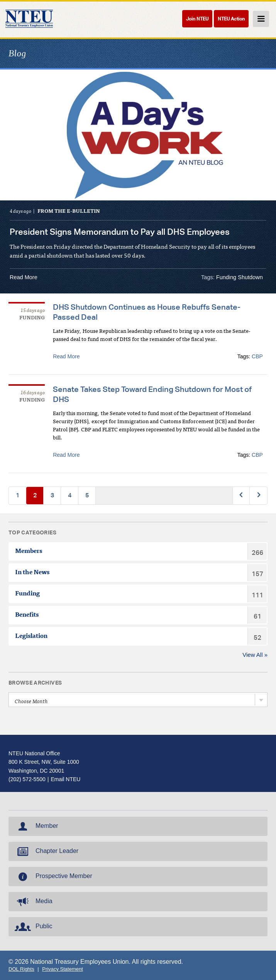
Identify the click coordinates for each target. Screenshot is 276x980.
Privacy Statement (63, 969)
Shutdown (250, 277)
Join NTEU (197, 19)
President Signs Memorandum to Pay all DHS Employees (120, 232)
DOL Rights (21, 969)
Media (33, 902)
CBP (257, 356)
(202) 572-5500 (27, 779)
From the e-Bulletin (69, 212)
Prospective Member (53, 877)
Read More (24, 277)
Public (33, 927)
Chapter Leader (46, 851)
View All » (255, 655)
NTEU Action (231, 19)
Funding (226, 277)
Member (36, 826)
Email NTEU (65, 779)
